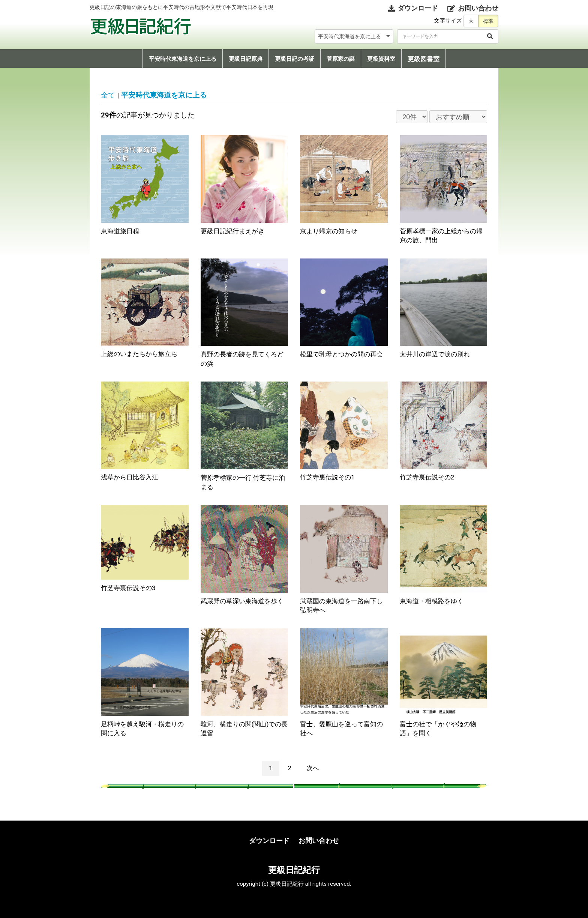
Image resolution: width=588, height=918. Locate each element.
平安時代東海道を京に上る (183, 59)
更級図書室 (424, 59)
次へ (313, 768)
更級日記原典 (246, 59)
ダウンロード (269, 841)
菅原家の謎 (341, 59)
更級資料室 (381, 59)
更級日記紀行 (294, 870)
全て (108, 95)
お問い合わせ (319, 841)
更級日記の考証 (295, 59)
